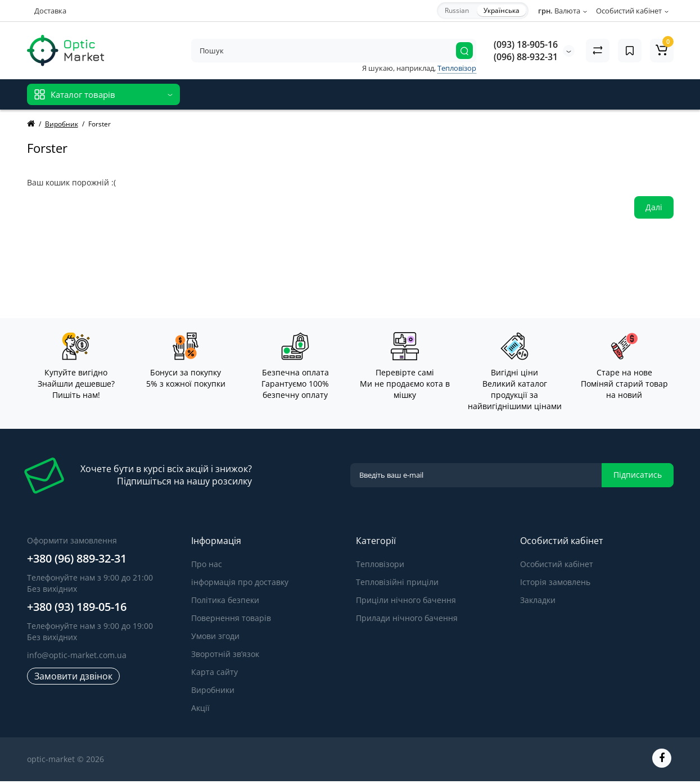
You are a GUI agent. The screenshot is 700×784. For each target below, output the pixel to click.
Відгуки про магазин (231, 94)
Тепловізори (380, 564)
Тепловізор (457, 68)
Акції (200, 708)
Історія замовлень (555, 582)
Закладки (538, 600)
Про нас (207, 564)
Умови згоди (215, 636)
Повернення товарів (231, 618)
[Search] (464, 51)
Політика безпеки (225, 600)
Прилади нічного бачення (407, 618)
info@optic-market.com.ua (77, 655)
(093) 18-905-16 (526, 44)
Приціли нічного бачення (406, 600)
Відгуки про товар (317, 94)
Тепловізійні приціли (397, 582)
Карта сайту (214, 672)
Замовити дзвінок (73, 676)
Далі (654, 207)
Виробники (213, 690)
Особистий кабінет (557, 564)
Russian (457, 10)
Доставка (50, 11)
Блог (371, 94)
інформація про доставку (240, 582)
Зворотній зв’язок (225, 654)
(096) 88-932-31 (526, 57)
